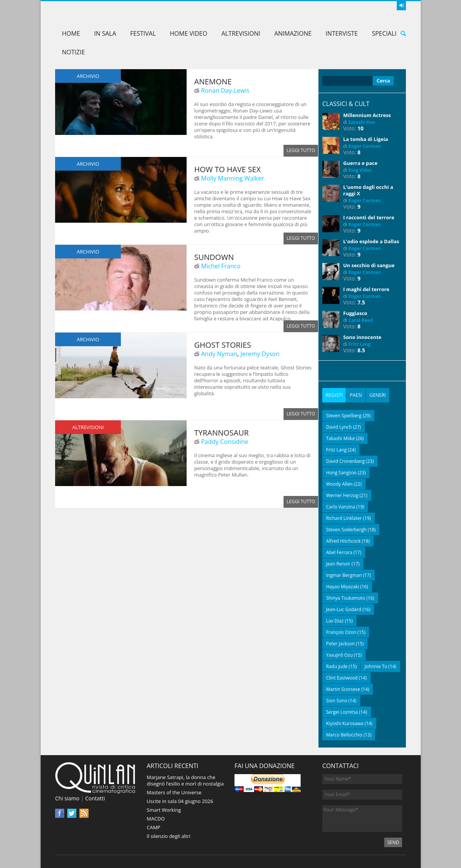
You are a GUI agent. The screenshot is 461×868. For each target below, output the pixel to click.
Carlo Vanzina (341, 506)
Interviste (342, 33)
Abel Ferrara (339, 552)
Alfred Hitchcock (343, 540)
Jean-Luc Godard (344, 609)
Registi (334, 395)
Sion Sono (337, 700)
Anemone (213, 82)
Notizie (73, 52)
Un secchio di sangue (369, 265)
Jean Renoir (338, 563)
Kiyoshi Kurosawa (345, 723)
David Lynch (339, 426)
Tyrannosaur (221, 433)
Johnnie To (376, 666)
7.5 (361, 302)
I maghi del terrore (366, 289)
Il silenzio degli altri (169, 835)
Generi (377, 395)
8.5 (361, 350)
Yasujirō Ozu (339, 654)
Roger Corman (365, 146)
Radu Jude (337, 666)
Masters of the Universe (174, 792)
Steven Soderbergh (346, 529)
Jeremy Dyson (260, 354)
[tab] (334, 395)
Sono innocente (362, 337)
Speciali (384, 33)
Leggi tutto (301, 151)
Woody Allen (339, 483)
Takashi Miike (340, 438)
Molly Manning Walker (233, 178)
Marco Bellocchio (344, 734)
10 (361, 128)
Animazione (293, 33)
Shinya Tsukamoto (346, 597)
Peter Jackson (340, 643)
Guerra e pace (360, 163)
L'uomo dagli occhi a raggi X (368, 190)
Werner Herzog (342, 495)
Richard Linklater (344, 517)
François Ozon (341, 631)
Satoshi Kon (362, 122)
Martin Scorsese (343, 688)
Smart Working (164, 809)
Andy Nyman (219, 354)
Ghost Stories (223, 345)
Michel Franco (221, 266)
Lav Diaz (335, 620)
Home (71, 33)
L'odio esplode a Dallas (371, 241)
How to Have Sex (227, 169)
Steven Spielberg (344, 415)
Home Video (189, 33)
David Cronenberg (345, 460)
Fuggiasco (355, 313)
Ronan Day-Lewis (225, 90)
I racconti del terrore (369, 217)
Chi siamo (67, 798)
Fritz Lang (360, 344)
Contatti (95, 798)
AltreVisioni (241, 33)
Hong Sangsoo (341, 472)
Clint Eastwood (342, 677)
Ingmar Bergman (344, 574)
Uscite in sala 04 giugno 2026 (180, 800)
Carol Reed (361, 320)
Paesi (356, 395)
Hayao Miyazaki (343, 586)
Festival (143, 33)
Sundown (214, 257)
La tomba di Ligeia (366, 139)
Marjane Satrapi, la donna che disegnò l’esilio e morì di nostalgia (185, 780)
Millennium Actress (367, 115)
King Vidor (360, 170)
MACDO (156, 818)
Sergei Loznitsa (342, 711)
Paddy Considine (225, 442)
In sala (105, 33)
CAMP (154, 827)
